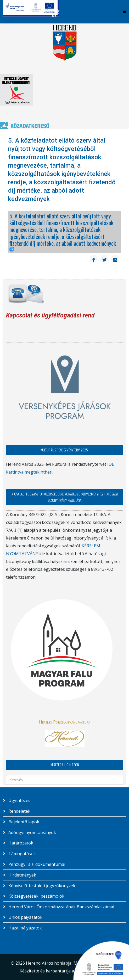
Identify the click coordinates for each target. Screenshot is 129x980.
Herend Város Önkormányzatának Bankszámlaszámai (61, 907)
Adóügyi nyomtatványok (32, 832)
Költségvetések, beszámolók (36, 896)
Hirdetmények (22, 875)
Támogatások (22, 854)
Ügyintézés (19, 800)
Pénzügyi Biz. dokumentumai (36, 864)
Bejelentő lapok (23, 822)
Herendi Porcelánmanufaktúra (65, 722)
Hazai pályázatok (25, 928)
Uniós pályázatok (25, 917)
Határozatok (20, 843)
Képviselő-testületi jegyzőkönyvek (41, 886)
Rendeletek (19, 811)
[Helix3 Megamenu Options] (124, 11)
